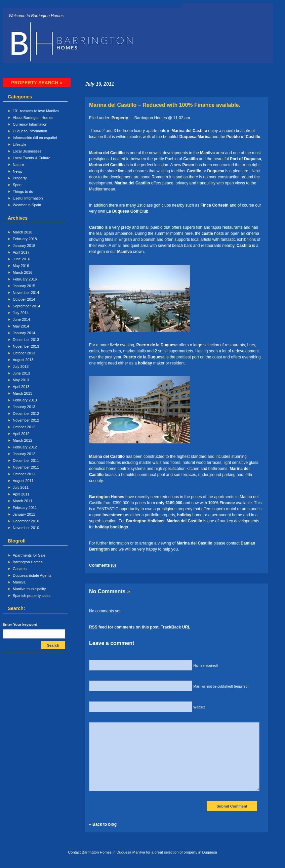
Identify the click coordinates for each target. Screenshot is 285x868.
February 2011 (25, 508)
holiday (145, 363)
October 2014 (24, 299)
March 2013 (23, 393)
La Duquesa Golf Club (127, 211)
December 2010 (26, 521)
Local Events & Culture (32, 158)
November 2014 (26, 293)
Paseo (188, 165)
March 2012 (23, 440)
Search (53, 645)
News (17, 171)
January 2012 (24, 454)
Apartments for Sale (29, 555)
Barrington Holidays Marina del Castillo (164, 521)
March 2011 (23, 501)
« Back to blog (103, 824)
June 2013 (21, 373)
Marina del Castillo (190, 131)
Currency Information (30, 124)
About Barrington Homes (33, 118)
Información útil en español (35, 138)
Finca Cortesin (215, 205)
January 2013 (24, 407)
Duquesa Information (30, 131)
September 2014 (26, 306)
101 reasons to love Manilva (36, 111)
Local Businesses (27, 151)
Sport (17, 185)
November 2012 (26, 420)
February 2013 (25, 400)
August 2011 (23, 481)
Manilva (19, 582)
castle (207, 233)
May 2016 (21, 266)
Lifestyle (19, 144)
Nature (18, 165)
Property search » (36, 83)
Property (20, 178)
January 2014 (24, 333)
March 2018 (23, 232)
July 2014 (21, 313)
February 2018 (25, 239)
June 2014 (21, 319)
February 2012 (25, 447)
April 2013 (21, 387)
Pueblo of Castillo (243, 137)
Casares (20, 569)
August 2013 (23, 360)
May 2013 (21, 380)
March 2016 (23, 272)
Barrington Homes (28, 562)
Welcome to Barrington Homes (36, 16)
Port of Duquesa (246, 159)
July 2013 (21, 366)
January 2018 (24, 246)
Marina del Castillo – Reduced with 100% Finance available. (165, 105)
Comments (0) (103, 565)
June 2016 (21, 259)
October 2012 (24, 427)
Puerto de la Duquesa (158, 345)
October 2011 (24, 474)
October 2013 (24, 353)
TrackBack (175, 627)
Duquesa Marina (196, 137)
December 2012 (26, 414)
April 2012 (21, 434)
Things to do (23, 191)
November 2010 (26, 528)
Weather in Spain (27, 205)
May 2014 (21, 326)
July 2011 (21, 487)
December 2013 (26, 340)
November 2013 (26, 346)
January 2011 (24, 514)
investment (113, 515)
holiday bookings (111, 527)
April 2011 (21, 494)
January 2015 (24, 286)
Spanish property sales (32, 596)
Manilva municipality (29, 589)
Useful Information (28, 198)
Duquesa (216, 171)
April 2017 (21, 252)
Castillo (190, 159)
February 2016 (25, 279)
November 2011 (26, 467)
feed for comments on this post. (124, 627)
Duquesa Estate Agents (32, 575)
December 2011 (26, 461)
